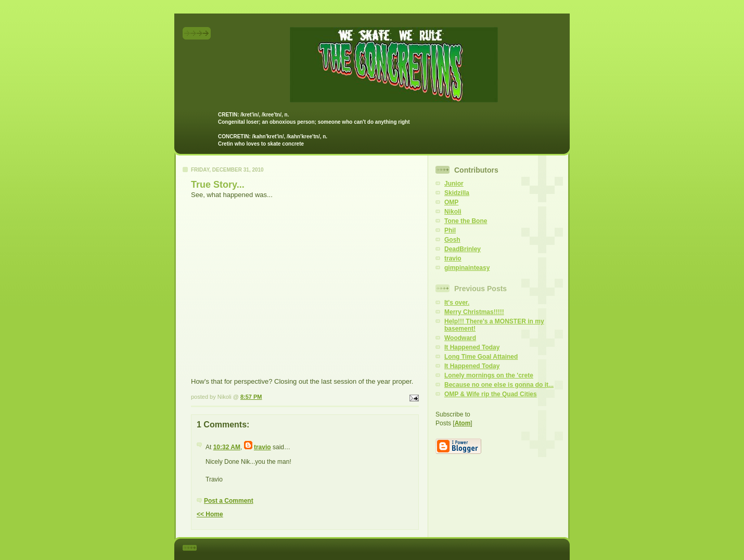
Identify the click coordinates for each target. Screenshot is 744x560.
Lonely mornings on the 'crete (489, 375)
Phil (450, 230)
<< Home (210, 514)
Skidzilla (457, 193)
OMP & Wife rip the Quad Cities (491, 394)
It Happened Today (472, 347)
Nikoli (453, 212)
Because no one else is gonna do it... (499, 385)
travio (262, 447)
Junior (454, 184)
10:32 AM (227, 447)
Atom (463, 423)
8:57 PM (251, 397)
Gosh (452, 240)
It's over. (457, 303)
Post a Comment (229, 501)
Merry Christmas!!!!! (474, 312)
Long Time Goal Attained (481, 357)
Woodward (460, 338)
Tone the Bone (466, 221)
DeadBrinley (463, 249)
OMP (451, 202)
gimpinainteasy (467, 268)
